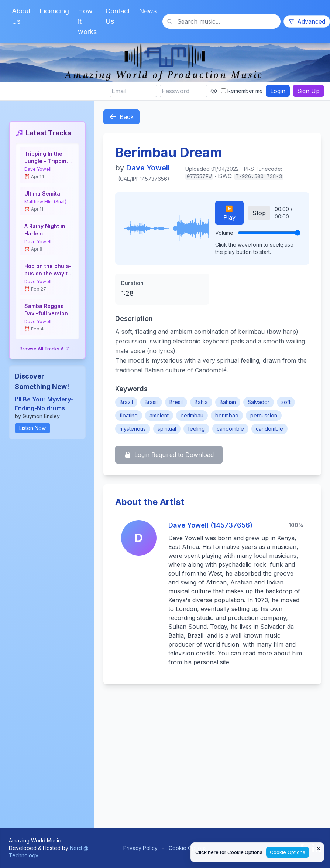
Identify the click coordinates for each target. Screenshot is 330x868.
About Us (21, 16)
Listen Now (32, 428)
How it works (87, 21)
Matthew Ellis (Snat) (45, 202)
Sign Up (308, 91)
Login (278, 91)
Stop (259, 213)
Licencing (54, 11)
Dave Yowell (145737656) (210, 525)
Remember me (242, 91)
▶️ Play (229, 213)
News (148, 11)
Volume (224, 233)
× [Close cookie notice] (319, 848)
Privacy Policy (140, 848)
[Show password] (214, 91)
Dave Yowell (38, 169)
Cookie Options (188, 848)
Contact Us (118, 16)
